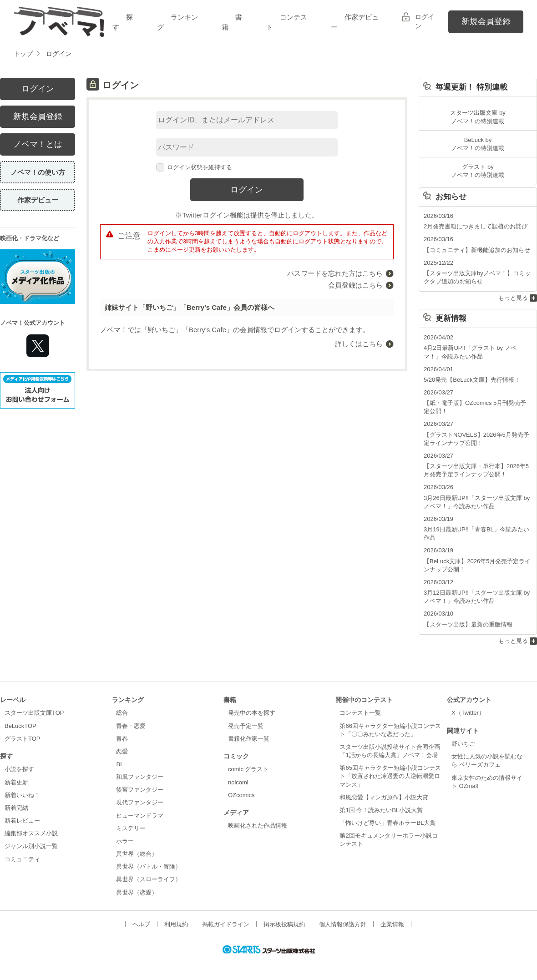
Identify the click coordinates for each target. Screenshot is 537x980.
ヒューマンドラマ (140, 816)
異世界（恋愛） (137, 892)
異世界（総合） (137, 854)
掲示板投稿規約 (284, 924)
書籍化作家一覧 (249, 739)
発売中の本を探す (252, 713)
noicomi (238, 782)
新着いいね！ (22, 795)
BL (120, 764)
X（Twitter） (468, 713)
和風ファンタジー (140, 777)
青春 (122, 739)
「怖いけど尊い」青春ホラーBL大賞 (388, 823)
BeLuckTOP (20, 726)
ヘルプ (141, 924)
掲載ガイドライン (226, 924)
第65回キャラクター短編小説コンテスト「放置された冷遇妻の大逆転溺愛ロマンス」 (390, 776)
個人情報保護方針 (343, 924)
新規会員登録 (486, 21)
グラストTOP (22, 739)
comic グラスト (248, 769)
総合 (122, 713)
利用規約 (176, 924)
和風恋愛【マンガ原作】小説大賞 (384, 797)
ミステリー (131, 828)
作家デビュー (38, 200)
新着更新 (16, 782)
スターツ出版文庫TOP (34, 713)
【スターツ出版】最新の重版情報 (468, 624)
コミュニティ (22, 859)
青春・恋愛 (131, 726)
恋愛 (122, 751)
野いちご (463, 744)
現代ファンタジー (140, 802)
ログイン (425, 21)
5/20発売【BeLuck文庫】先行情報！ (472, 380)
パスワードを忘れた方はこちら (335, 273)
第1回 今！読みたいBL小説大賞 (381, 810)
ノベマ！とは (38, 144)
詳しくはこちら (359, 344)
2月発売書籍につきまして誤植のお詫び (476, 226)
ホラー (125, 841)
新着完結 (16, 808)
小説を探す (19, 769)
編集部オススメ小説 (31, 833)
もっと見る (513, 298)
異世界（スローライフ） (149, 879)
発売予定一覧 (246, 726)
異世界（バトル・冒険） (149, 866)
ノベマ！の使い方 (38, 172)
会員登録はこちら (355, 285)
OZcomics (241, 795)
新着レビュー (22, 821)
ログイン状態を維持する (194, 167)
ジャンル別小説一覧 (31, 846)
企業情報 (392, 924)
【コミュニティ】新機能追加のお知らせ (477, 250)
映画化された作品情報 (258, 826)
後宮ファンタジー (140, 790)
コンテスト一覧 (360, 713)
